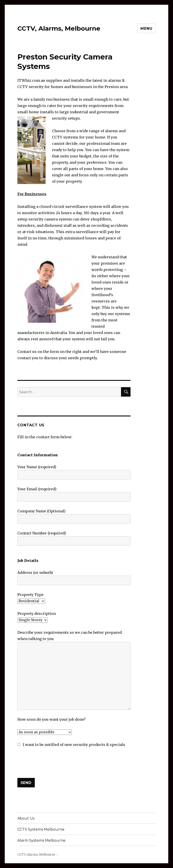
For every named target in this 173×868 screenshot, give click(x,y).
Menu (146, 28)
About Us (26, 818)
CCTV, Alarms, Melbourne (59, 28)
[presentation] (52, 763)
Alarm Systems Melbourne (41, 840)
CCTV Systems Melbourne (41, 829)
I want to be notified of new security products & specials (71, 745)
